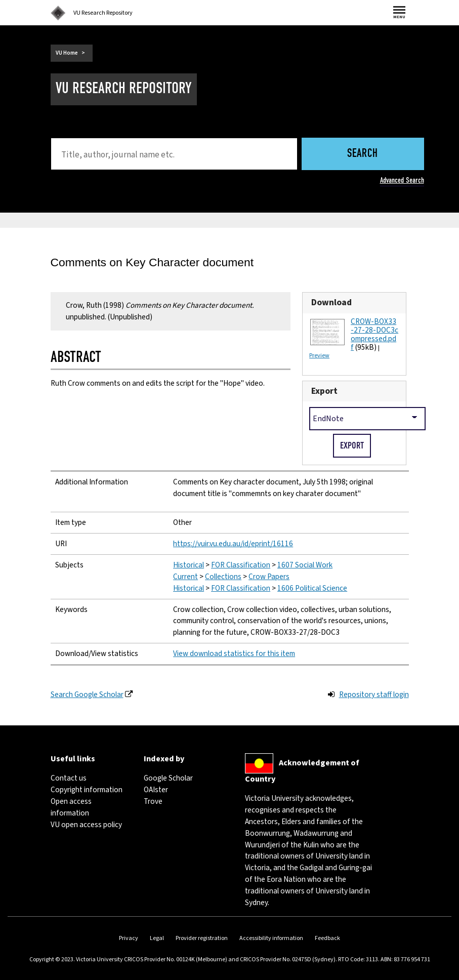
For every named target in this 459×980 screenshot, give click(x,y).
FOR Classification (241, 565)
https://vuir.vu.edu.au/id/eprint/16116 (233, 544)
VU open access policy (86, 825)
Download (331, 302)
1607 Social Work (305, 565)
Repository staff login (374, 695)
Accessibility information (271, 938)
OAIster (156, 790)
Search (363, 154)
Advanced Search (402, 180)
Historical (189, 565)
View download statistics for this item (234, 654)
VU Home (67, 53)
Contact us (69, 778)
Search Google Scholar (87, 695)
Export (324, 391)
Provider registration (202, 938)
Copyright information (87, 790)
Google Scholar (168, 778)
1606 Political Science (312, 588)
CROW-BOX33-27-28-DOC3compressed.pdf (374, 334)
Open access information (71, 807)
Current (185, 577)
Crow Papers (269, 577)
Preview (319, 356)
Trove (153, 801)
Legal (157, 938)
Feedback (327, 938)
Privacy (129, 938)
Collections (223, 577)
